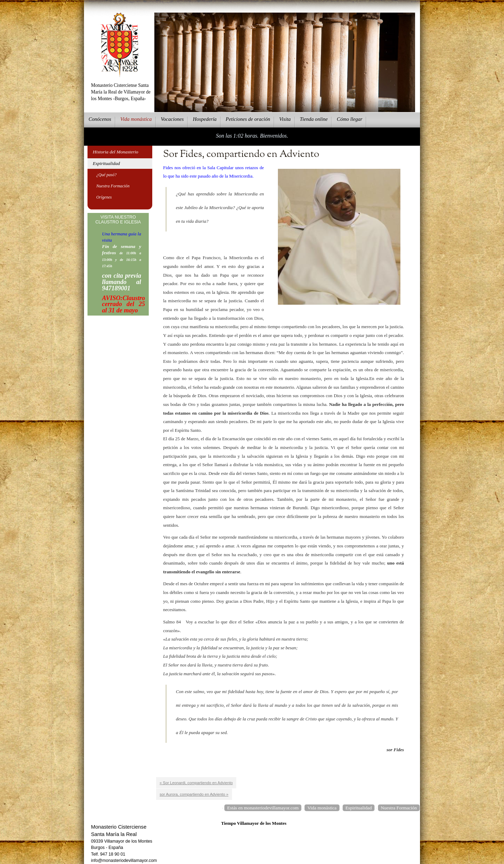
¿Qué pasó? (106, 175)
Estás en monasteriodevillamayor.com (263, 808)
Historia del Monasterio (115, 152)
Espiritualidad (106, 163)
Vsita (285, 119)
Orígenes (104, 197)
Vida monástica (322, 808)
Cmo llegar (349, 119)
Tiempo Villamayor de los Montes (254, 823)
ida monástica (136, 119)
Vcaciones (172, 119)
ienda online (314, 119)
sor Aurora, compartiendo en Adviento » (194, 794)
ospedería (205, 119)
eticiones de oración (248, 119)
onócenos (100, 119)
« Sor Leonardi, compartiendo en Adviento (196, 783)
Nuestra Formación (113, 186)
